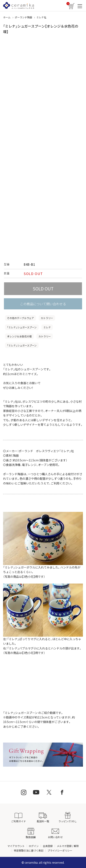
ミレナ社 (41, 17)
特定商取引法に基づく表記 (29, 850)
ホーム (7, 17)
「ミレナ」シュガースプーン (22, 327)
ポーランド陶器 (23, 17)
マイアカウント (16, 846)
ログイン (34, 846)
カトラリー (47, 318)
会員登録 (48, 846)
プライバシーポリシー (60, 850)
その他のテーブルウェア (20, 318)
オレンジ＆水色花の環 (19, 336)
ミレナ (47, 327)
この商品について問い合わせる (43, 304)
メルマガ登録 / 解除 (68, 846)
